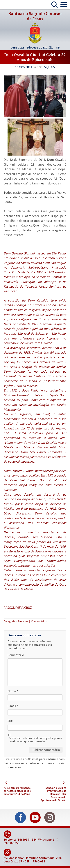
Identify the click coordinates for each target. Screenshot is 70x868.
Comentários (39, 621)
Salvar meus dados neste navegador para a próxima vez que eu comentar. (35, 740)
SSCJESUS (49, 67)
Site (10, 721)
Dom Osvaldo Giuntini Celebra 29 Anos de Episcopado (35, 57)
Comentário (16, 655)
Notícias (23, 621)
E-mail (13, 706)
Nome (13, 691)
